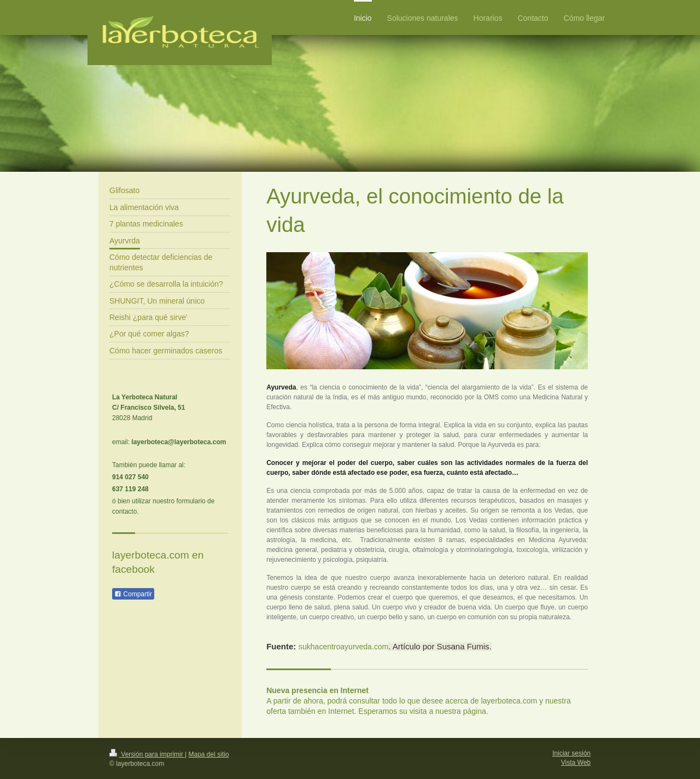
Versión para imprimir (147, 754)
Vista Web (576, 763)
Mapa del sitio (209, 754)
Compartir (133, 594)
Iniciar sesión (571, 753)
